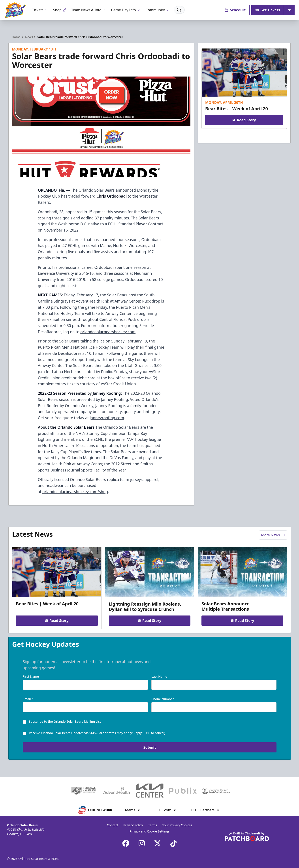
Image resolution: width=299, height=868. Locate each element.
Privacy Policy (133, 825)
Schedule (235, 10)
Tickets (40, 10)
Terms (152, 825)
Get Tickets (268, 10)
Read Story (244, 120)
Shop (60, 10)
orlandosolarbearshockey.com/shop (75, 492)
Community (158, 10)
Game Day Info (126, 10)
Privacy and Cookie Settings (149, 831)
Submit (149, 747)
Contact (112, 825)
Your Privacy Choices (177, 825)
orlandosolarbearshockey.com (108, 332)
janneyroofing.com (107, 418)
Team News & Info (89, 10)
